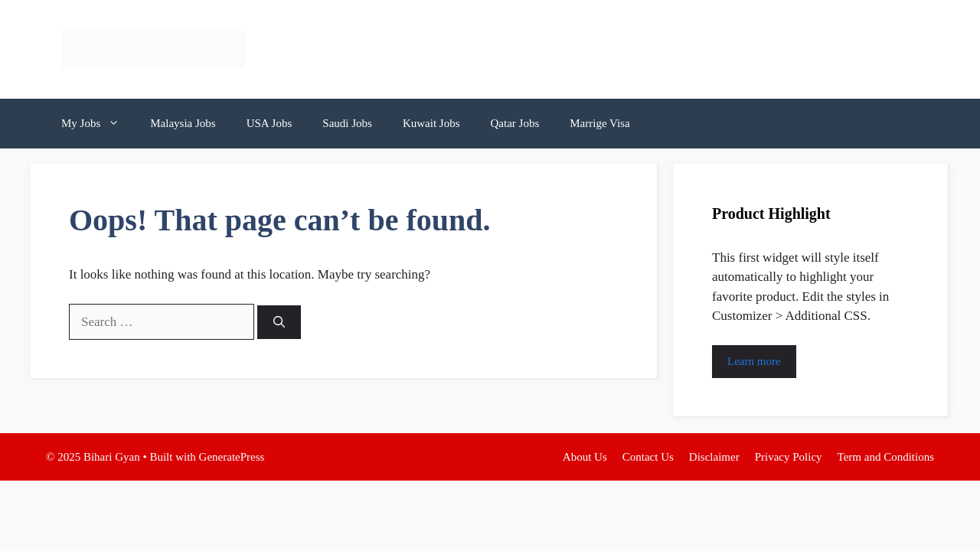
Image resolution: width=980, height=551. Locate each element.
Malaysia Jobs (183, 123)
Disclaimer (714, 457)
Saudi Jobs (347, 123)
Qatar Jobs (514, 123)
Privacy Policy (789, 457)
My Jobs (98, 124)
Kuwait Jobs (431, 123)
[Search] (279, 323)
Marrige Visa (599, 123)
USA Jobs (269, 123)
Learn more (754, 361)
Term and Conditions (886, 457)
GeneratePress (232, 457)
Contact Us (648, 457)
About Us (585, 457)
